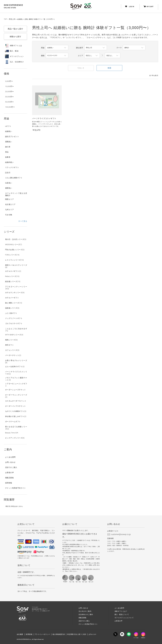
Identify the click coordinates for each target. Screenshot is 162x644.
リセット (81, 68)
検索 (109, 68)
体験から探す (15, 37)
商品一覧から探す (15, 29)
